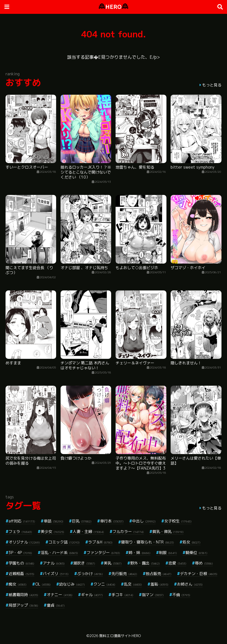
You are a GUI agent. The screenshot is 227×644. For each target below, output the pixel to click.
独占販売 (159, 574)
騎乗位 (196, 552)
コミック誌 (64, 542)
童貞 (56, 605)
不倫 (181, 595)
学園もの (21, 563)
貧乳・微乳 (168, 531)
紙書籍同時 (23, 595)
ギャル (92, 595)
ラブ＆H (100, 542)
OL (43, 584)
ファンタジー (103, 552)
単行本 (112, 521)
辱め (204, 563)
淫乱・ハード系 (59, 552)
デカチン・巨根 (199, 574)
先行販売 (124, 574)
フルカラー (128, 531)
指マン (153, 595)
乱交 (133, 584)
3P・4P (20, 552)
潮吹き (84, 563)
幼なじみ (72, 584)
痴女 (18, 584)
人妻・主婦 (88, 531)
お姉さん (190, 584)
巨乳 (82, 521)
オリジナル (24, 542)
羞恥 (159, 584)
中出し (144, 521)
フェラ (20, 531)
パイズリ (56, 574)
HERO (113, 7)
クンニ (104, 584)
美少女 (52, 531)
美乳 (113, 563)
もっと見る (212, 85)
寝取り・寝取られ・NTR (148, 542)
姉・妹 (139, 552)
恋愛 (177, 563)
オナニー (60, 595)
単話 (54, 521)
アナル (54, 563)
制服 (168, 552)
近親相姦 (21, 574)
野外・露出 (145, 563)
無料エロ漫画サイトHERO (120, 636)
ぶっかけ (90, 574)
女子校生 (178, 521)
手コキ (122, 595)
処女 (191, 542)
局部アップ (23, 605)
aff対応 (22, 521)
